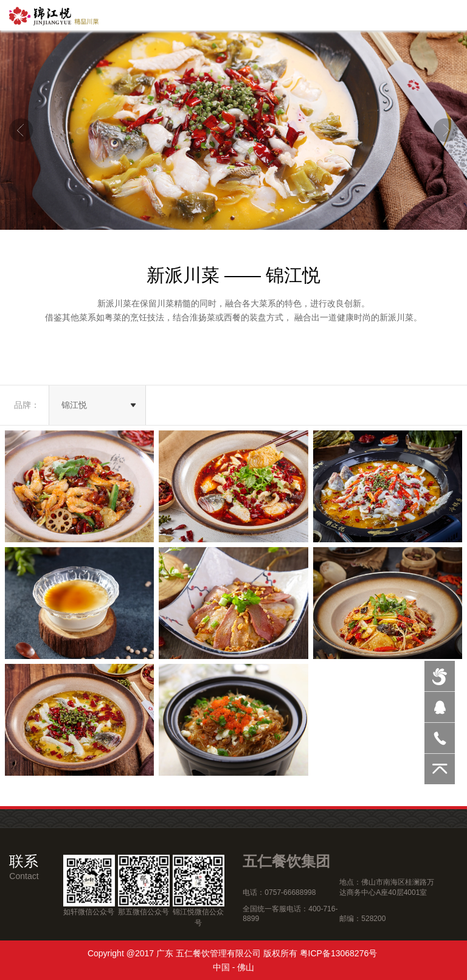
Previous (21, 130)
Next (446, 130)
